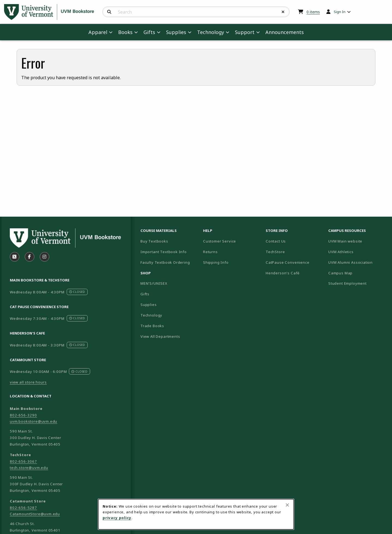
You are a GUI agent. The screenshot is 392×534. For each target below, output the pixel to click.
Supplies (149, 305)
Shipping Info (216, 262)
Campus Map (357, 273)
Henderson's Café (283, 273)
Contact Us (276, 241)
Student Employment (357, 283)
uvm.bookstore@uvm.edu (33, 421)
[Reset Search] (283, 12)
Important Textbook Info (164, 252)
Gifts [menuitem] (149, 32)
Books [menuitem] (125, 32)
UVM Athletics (357, 252)
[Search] (109, 12)
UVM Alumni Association (357, 262)
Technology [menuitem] (211, 32)
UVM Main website (357, 241)
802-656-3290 (23, 415)
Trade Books (152, 326)
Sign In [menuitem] (340, 12)
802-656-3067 (23, 461)
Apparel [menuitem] (98, 32)
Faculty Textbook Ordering (165, 262)
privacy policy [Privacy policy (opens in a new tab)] (117, 518)
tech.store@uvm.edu (29, 468)
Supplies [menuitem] (176, 32)
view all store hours (28, 382)
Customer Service (220, 241)
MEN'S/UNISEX (154, 283)
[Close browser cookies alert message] (287, 505)
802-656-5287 (23, 508)
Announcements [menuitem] (285, 32)
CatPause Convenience (288, 262)
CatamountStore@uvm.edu (35, 514)
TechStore (275, 252)
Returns (210, 252)
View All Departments (160, 336)
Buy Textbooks (154, 241)
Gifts (145, 294)
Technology (151, 315)
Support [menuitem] (245, 32)
